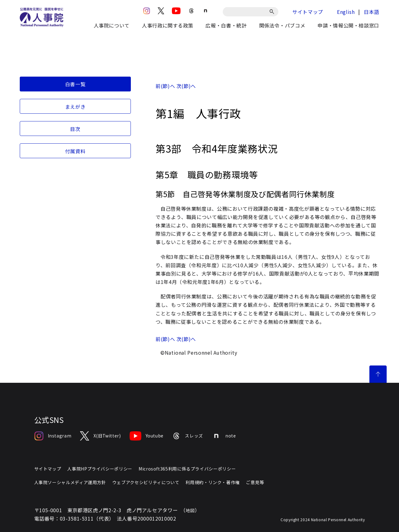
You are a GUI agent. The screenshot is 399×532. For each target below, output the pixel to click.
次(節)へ (186, 86)
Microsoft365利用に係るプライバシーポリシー (187, 469)
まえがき (75, 107)
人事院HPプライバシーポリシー (100, 469)
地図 (190, 510)
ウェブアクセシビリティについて (146, 482)
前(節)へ (165, 86)
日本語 (372, 12)
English (346, 12)
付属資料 (75, 151)
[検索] (273, 12)
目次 (75, 129)
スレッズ (188, 436)
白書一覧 (75, 84)
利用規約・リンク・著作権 (213, 482)
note (224, 436)
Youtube (147, 436)
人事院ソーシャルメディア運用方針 (70, 482)
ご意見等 (255, 482)
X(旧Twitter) (100, 436)
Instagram (53, 436)
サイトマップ (308, 12)
